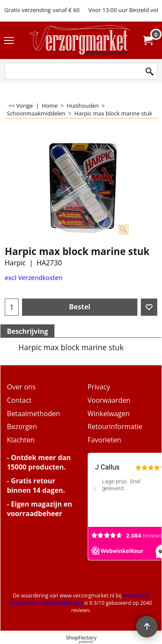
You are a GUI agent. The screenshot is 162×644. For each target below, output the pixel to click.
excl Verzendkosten (34, 277)
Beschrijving (27, 331)
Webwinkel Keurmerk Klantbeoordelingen (79, 599)
